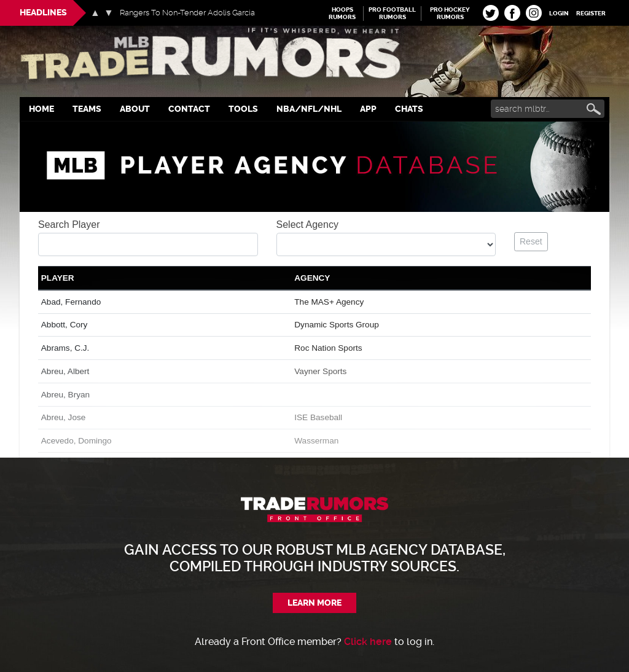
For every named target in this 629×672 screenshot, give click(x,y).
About (135, 109)
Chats (409, 109)
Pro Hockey (450, 14)
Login (559, 14)
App (368, 109)
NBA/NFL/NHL (309, 109)
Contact (189, 109)
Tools (243, 109)
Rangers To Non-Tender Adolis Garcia (187, 13)
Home (41, 109)
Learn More (314, 603)
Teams (87, 109)
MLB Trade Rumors (314, 57)
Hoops (342, 14)
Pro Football (392, 14)
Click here (368, 642)
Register (591, 14)
